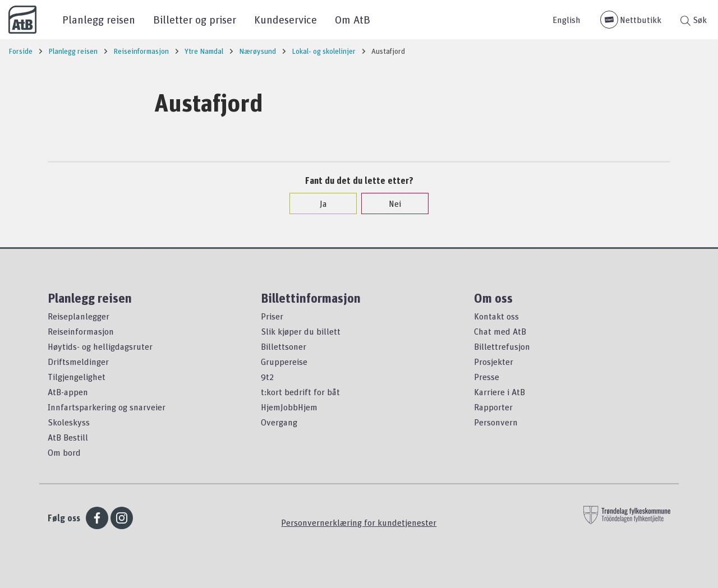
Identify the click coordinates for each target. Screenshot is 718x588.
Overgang (279, 422)
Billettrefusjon (502, 346)
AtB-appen (68, 392)
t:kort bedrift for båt (300, 392)
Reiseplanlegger (79, 316)
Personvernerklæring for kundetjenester (359, 522)
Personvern (496, 422)
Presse (487, 377)
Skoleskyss (69, 422)
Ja (318, 203)
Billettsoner (284, 346)
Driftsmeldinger (78, 362)
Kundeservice (286, 19)
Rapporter (493, 407)
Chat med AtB (500, 331)
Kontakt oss (496, 316)
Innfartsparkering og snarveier (107, 407)
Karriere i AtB (500, 392)
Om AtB (353, 19)
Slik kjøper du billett (301, 331)
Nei (389, 203)
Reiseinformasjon (81, 331)
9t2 (267, 377)
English (567, 20)
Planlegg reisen (99, 19)
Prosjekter (494, 362)
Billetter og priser (195, 19)
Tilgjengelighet (77, 377)
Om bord (64, 452)
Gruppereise (284, 362)
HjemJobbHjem (289, 407)
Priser (272, 316)
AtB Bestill (68, 437)
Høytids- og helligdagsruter (100, 346)
